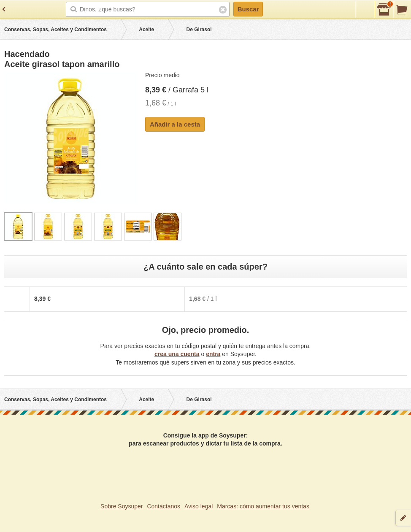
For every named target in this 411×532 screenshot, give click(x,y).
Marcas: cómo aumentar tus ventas (263, 506)
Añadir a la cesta (175, 124)
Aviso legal (199, 506)
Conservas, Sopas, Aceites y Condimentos (55, 30)
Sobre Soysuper (122, 506)
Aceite (146, 30)
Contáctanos (164, 506)
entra (213, 354)
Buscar (248, 9)
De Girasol (199, 30)
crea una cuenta (177, 354)
